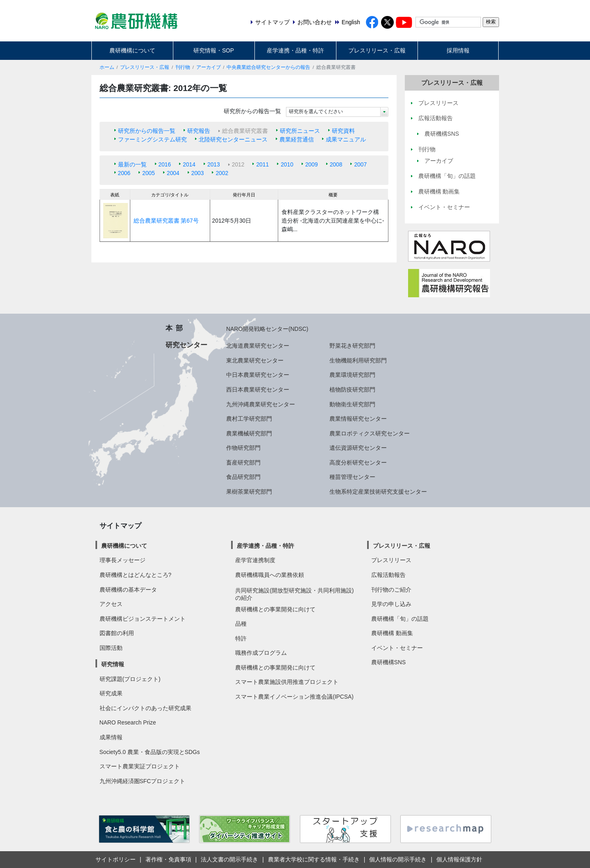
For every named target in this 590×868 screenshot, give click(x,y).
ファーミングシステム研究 (152, 139)
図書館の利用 (117, 633)
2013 (214, 164)
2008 (336, 164)
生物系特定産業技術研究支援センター (378, 492)
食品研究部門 (243, 477)
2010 (287, 164)
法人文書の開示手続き (229, 859)
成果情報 (111, 737)
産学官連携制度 (255, 560)
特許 (241, 638)
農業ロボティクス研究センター (370, 433)
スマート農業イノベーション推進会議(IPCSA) (294, 697)
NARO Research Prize (128, 722)
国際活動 (111, 648)
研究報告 (199, 131)
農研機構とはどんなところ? (136, 575)
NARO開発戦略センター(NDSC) (267, 329)
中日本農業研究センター (258, 375)
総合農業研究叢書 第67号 (166, 221)
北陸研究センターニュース (233, 139)
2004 (173, 173)
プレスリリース (391, 560)
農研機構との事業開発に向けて (275, 609)
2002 (222, 173)
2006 (124, 173)
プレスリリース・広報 (377, 50)
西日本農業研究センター (258, 390)
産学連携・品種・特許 (295, 50)
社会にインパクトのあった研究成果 (145, 708)
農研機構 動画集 (392, 633)
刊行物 (183, 67)
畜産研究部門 (243, 462)
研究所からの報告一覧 (147, 131)
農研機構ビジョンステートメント (143, 619)
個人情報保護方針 (459, 859)
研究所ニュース (300, 131)
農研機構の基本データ (128, 590)
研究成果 (111, 693)
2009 (312, 164)
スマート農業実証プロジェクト (140, 766)
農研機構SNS (388, 662)
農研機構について (132, 50)
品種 (241, 624)
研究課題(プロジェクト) (130, 679)
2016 (165, 164)
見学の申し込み (391, 604)
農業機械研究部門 (249, 433)
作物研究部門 (243, 448)
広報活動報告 (388, 575)
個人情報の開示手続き (398, 859)
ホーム (107, 67)
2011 (262, 164)
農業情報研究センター (358, 419)
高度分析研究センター (358, 462)
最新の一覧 (132, 164)
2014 (189, 164)
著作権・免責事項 (168, 859)
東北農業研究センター (255, 360)
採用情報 (458, 50)
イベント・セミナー (397, 648)
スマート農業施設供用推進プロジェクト (287, 682)
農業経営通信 (297, 139)
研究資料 (343, 131)
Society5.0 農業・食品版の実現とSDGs (150, 752)
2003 (198, 173)
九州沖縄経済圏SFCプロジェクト (143, 781)
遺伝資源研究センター (358, 448)
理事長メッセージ (123, 560)
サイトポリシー (116, 859)
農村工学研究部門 (249, 419)
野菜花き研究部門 (352, 346)
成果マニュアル (346, 139)
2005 (149, 173)
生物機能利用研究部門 (358, 360)
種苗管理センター (352, 477)
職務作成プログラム (261, 653)
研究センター (186, 345)
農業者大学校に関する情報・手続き (314, 859)
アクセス (111, 604)
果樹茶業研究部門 (249, 492)
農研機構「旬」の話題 (400, 619)
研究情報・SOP (214, 50)
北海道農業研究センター (258, 346)
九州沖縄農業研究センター (261, 404)
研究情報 (113, 664)
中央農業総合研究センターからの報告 (268, 67)
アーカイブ (209, 67)
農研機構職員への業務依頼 (270, 575)
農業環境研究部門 (352, 375)
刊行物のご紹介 (391, 590)
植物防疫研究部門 (352, 390)
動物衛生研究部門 (352, 404)
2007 (360, 164)
